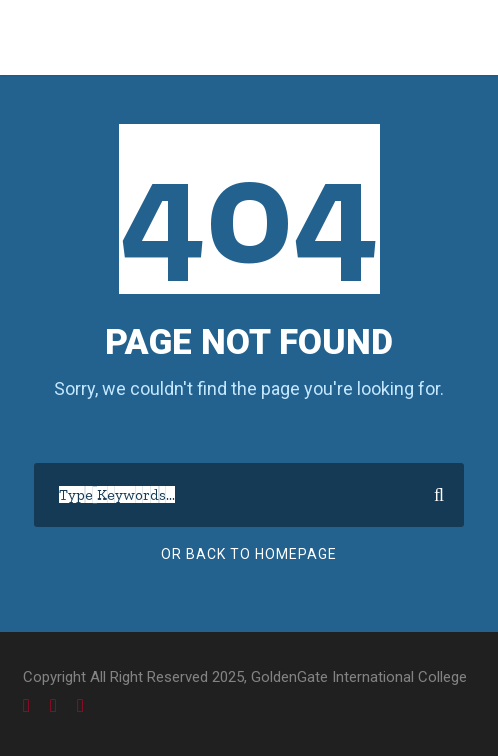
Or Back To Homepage (249, 554)
